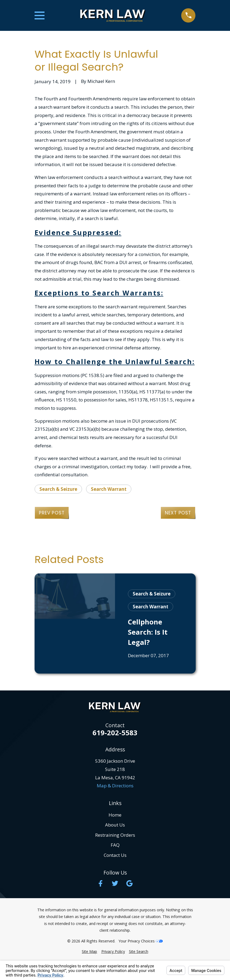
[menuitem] (89, 952)
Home (115, 815)
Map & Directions (115, 786)
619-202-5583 (115, 733)
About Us (115, 825)
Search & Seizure (58, 489)
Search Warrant (109, 489)
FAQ (115, 845)
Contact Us (115, 855)
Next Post (178, 513)
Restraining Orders (115, 835)
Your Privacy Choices (141, 941)
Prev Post (52, 513)
